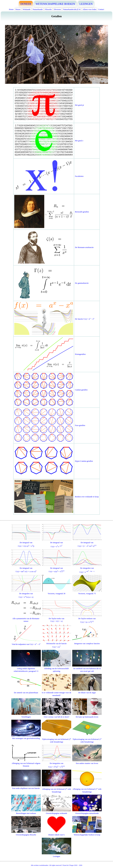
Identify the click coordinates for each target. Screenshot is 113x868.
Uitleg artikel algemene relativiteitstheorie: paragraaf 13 (26, 668)
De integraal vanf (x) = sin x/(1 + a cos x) (26, 568)
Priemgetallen (80, 354)
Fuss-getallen (80, 425)
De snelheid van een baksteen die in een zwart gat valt (87, 668)
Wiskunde (27, 9)
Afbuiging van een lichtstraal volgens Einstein (26, 763)
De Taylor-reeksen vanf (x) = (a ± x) (87, 619)
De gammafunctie (82, 283)
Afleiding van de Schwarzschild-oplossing (56, 668)
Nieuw (18, 9)
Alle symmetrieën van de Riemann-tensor (26, 618)
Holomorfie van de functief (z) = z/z (56, 644)
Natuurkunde (38, 9)
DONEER (26, 4)
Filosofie (48, 9)
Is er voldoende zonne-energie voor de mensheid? (56, 693)
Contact (101, 9)
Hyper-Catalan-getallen (84, 461)
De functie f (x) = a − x (85, 319)
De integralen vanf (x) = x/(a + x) (56, 764)
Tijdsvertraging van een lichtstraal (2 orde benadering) (56, 739)
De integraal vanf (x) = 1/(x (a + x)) (26, 543)
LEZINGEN (86, 4)
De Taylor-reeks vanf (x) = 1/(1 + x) (56, 618)
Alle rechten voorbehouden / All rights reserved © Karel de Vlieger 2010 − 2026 (56, 865)
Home (11, 9)
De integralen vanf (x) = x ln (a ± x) (26, 594)
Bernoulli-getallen (82, 212)
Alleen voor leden (90, 9)
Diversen (57, 9)
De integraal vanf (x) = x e (56, 543)
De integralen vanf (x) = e (87, 569)
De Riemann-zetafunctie (84, 247)
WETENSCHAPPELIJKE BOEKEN (55, 4)
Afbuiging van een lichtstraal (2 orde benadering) (56, 789)
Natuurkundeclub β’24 (72, 9)
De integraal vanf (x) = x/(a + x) (56, 568)
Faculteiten (79, 176)
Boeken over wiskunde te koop (87, 497)
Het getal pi (79, 105)
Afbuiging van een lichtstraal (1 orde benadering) (87, 789)
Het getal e (79, 141)
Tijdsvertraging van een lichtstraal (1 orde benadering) (87, 739)
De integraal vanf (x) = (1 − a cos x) (87, 543)
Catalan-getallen (81, 390)
